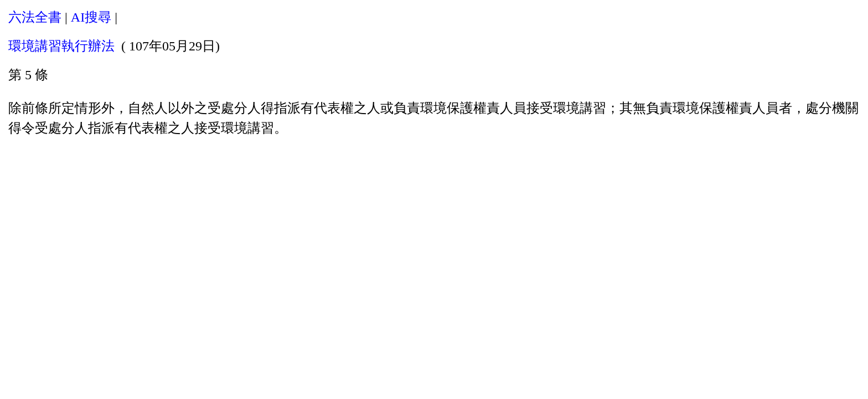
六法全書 (35, 17)
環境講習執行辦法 (61, 46)
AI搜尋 (91, 17)
